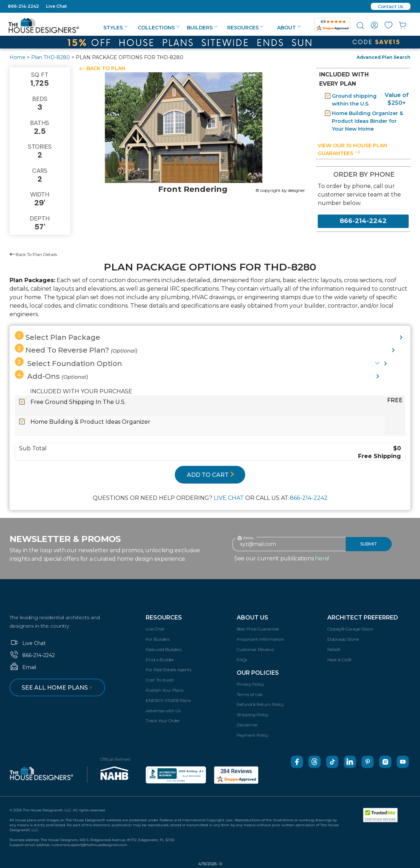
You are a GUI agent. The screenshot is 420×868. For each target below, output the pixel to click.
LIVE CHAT (229, 498)
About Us (252, 618)
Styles (116, 28)
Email (23, 667)
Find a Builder (160, 660)
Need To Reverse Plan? (76, 349)
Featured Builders (164, 649)
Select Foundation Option (68, 362)
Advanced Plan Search (384, 57)
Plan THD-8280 (51, 57)
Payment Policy (252, 735)
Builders (202, 28)
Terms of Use (249, 694)
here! (322, 558)
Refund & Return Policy (260, 704)
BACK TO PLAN (106, 68)
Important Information (260, 639)
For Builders (158, 639)
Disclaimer (247, 725)
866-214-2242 (23, 6)
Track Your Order (163, 721)
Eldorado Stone (343, 639)
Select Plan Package (57, 336)
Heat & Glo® (339, 660)
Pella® (334, 649)
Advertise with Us (163, 711)
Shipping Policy (252, 715)
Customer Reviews (255, 649)
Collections (159, 28)
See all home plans (58, 688)
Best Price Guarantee (258, 629)
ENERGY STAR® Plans (168, 700)
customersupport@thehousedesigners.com (89, 845)
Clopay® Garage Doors (350, 629)
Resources (245, 28)
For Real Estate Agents (169, 670)
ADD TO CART (211, 475)
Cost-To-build (160, 680)
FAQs (242, 660)
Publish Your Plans (165, 690)
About (289, 28)
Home (18, 57)
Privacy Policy (250, 684)
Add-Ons (51, 375)
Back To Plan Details (33, 254)
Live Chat (56, 6)
